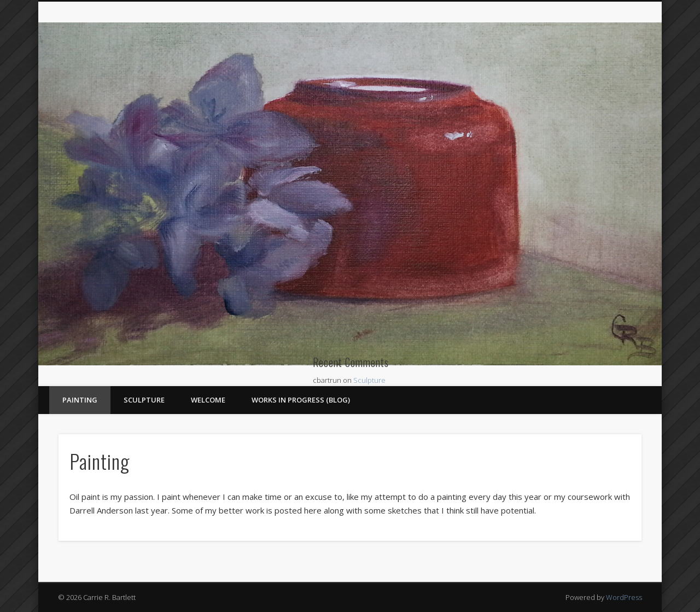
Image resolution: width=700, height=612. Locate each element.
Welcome (208, 400)
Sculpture (369, 380)
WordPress (624, 597)
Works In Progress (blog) (301, 400)
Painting (80, 400)
